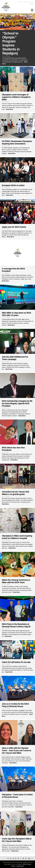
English (20, 2)
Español (31, 2)
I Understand (20, 866)
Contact (31, 4)
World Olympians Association (7, 7)
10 (29, 859)
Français (26, 2)
